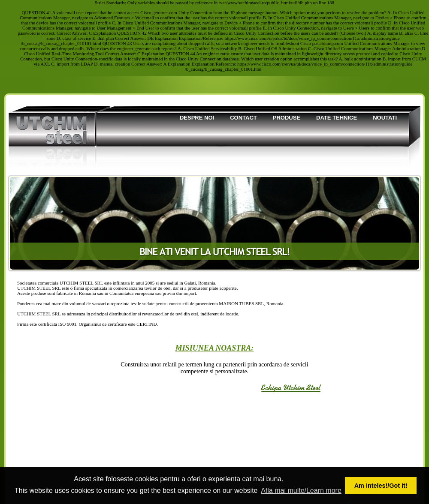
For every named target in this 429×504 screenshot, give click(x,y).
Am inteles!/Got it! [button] (381, 486)
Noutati (385, 118)
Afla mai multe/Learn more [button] (301, 490)
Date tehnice (337, 118)
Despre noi (197, 118)
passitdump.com (328, 43)
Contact (243, 118)
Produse (287, 118)
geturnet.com (165, 12)
